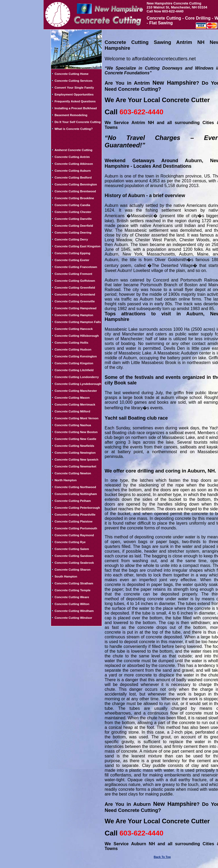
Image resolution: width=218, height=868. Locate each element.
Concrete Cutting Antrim (72, 157)
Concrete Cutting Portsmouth (76, 528)
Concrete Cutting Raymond (74, 535)
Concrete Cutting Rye (70, 542)
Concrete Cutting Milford (72, 411)
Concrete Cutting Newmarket (75, 466)
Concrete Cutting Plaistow (73, 521)
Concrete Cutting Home (71, 74)
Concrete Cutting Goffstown (75, 281)
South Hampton (66, 576)
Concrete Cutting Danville (73, 219)
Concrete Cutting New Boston (76, 432)
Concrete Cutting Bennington (76, 184)
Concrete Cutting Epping (72, 253)
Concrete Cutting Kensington (76, 356)
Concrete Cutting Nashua (73, 425)
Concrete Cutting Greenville (75, 301)
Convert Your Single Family (74, 88)
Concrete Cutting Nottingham (76, 494)
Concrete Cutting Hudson (73, 349)
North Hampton (66, 480)
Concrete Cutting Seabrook (74, 563)
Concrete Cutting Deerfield (74, 226)
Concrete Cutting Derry (71, 239)
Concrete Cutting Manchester (76, 391)
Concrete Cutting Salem (72, 549)
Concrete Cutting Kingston (74, 363)
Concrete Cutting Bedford (73, 178)
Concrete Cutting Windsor (73, 618)
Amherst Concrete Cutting (73, 150)
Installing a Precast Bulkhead (76, 108)
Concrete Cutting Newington (75, 453)
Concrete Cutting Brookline (74, 198)
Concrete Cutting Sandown (74, 556)
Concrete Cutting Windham (74, 611)
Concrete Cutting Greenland (75, 294)
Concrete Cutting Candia (72, 205)
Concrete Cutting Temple (72, 590)
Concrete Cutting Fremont (73, 274)
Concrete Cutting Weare (72, 597)
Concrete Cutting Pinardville (75, 515)
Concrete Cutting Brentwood (75, 191)
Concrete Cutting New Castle (75, 439)
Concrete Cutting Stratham (74, 583)
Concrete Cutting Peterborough (77, 508)
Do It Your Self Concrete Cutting (78, 122)
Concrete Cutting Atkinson (74, 164)
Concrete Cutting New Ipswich (76, 460)
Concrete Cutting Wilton (72, 604)
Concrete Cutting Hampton (74, 315)
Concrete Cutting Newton (73, 473)
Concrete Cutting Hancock (73, 329)
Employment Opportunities (74, 94)
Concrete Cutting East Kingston (77, 246)
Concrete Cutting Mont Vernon (76, 418)
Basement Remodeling (71, 115)
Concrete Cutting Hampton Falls (78, 322)
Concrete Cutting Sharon (72, 570)
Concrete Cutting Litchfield (74, 370)
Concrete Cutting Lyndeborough (78, 384)
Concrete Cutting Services (73, 81)
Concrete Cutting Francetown (76, 267)
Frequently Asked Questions (75, 101)
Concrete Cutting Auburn (73, 171)
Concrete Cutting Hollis (71, 343)
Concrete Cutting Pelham (73, 501)
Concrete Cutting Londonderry (76, 377)
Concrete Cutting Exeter (72, 260)
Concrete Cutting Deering (73, 233)
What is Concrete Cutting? (73, 129)
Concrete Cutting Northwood (75, 487)
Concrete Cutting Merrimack (75, 405)
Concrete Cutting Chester (73, 212)
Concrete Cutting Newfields (74, 446)
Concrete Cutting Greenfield (75, 288)
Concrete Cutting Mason (72, 398)
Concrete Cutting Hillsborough (76, 336)
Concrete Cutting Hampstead (75, 308)
